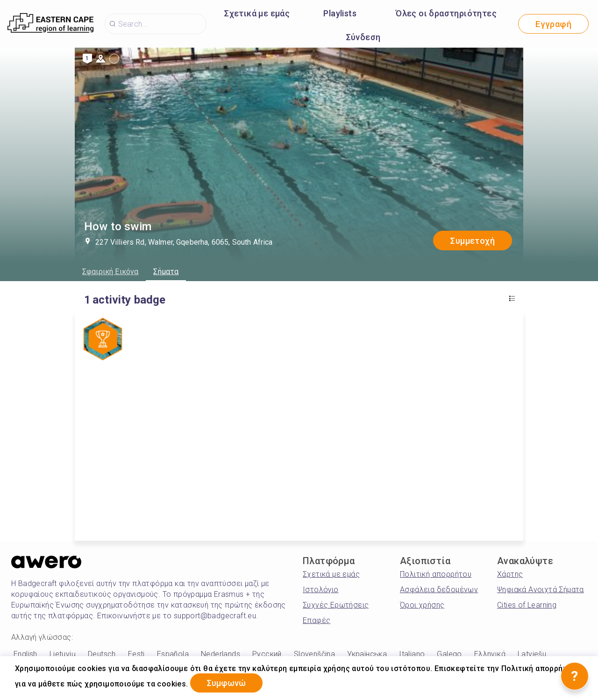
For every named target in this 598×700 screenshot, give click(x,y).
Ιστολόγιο (321, 590)
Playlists (340, 13)
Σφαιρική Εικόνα (110, 272)
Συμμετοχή (473, 241)
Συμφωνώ (227, 683)
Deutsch (102, 654)
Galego (449, 654)
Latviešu (532, 654)
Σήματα (166, 272)
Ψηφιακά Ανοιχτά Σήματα (541, 590)
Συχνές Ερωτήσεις (336, 605)
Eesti (136, 654)
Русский (267, 654)
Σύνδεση (363, 37)
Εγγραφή (553, 24)
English (25, 654)
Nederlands (221, 654)
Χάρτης (510, 574)
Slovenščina (314, 654)
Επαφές (317, 620)
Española (173, 654)
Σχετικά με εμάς (257, 13)
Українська (367, 654)
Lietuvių (63, 654)
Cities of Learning (527, 605)
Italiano (412, 654)
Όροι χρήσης (422, 605)
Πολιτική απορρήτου (436, 574)
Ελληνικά (490, 654)
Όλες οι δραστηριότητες (446, 13)
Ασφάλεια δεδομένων (439, 590)
